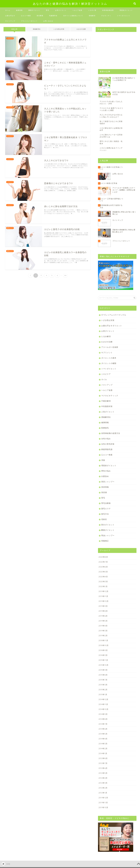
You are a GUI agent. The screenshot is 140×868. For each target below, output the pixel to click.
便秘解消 (92, 16)
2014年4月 (103, 739)
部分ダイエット (108, 525)
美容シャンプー (108, 482)
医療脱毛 (105, 428)
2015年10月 (104, 665)
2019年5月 (103, 621)
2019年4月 (103, 626)
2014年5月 (103, 734)
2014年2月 (103, 749)
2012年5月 (103, 773)
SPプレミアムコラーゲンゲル (114, 315)
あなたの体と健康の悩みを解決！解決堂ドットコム (70, 4)
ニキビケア (106, 374)
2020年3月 (103, 582)
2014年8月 (103, 719)
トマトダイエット (124, 16)
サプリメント (107, 353)
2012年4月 (103, 778)
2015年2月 (103, 690)
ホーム (8, 10)
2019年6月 (103, 616)
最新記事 (14, 29)
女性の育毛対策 (108, 444)
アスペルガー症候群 (110, 347)
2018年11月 (103, 640)
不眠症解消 (106, 401)
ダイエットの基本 (109, 358)
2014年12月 (103, 699)
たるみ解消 (106, 336)
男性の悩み (106, 471)
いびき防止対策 (59, 29)
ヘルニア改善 (77, 10)
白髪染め (105, 476)
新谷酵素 (40, 16)
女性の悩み (106, 439)
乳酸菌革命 (53, 16)
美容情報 (105, 487)
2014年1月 (103, 753)
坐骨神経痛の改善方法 (111, 433)
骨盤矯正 (105, 541)
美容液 (104, 492)
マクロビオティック (110, 396)
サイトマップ (10, 21)
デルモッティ (106, 16)
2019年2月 (103, 636)
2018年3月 (103, 655)
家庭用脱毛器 (107, 449)
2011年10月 (103, 807)
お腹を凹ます (10, 16)
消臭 (103, 460)
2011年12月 (103, 798)
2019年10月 (104, 601)
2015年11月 (103, 660)
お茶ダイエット (61, 10)
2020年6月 (103, 567)
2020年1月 (103, 586)
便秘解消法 (37, 29)
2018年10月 (104, 645)
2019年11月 (103, 596)
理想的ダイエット (126, 10)
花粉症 (104, 519)
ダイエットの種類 (109, 363)
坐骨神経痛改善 (108, 10)
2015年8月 (103, 675)
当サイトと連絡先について (73, 16)
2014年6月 (103, 729)
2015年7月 (103, 680)
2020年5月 (103, 572)
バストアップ (107, 385)
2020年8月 (103, 557)
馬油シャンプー (108, 535)
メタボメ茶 (92, 10)
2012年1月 (103, 793)
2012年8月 (103, 758)
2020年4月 (103, 577)
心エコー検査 (26, 16)
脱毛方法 (105, 514)
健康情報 (19, 10)
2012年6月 (103, 768)
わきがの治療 (81, 29)
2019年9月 (103, 606)
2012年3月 (103, 783)
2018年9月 (103, 650)
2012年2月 (103, 788)
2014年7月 (103, 724)
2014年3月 (103, 744)
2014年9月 (103, 714)
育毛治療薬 (106, 503)
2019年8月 (103, 611)
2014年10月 (104, 709)
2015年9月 (103, 670)
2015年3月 (103, 685)
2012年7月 (103, 763)
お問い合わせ (48, 21)
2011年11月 (103, 803)
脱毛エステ (106, 509)
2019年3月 (103, 631)
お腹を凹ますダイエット (112, 326)
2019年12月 (104, 591)
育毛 (48, 10)
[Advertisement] (113, 48)
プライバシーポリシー (29, 21)
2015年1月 (103, 695)
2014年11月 (103, 704)
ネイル (104, 379)
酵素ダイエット (34, 10)
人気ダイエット (108, 412)
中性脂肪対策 (107, 406)
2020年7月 (103, 562)
